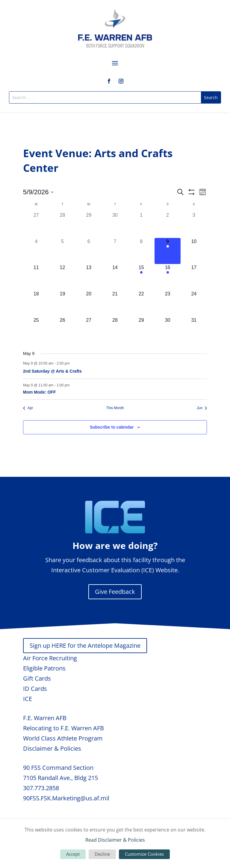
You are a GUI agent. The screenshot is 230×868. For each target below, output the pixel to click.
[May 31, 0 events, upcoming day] (194, 330)
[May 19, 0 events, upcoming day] (63, 304)
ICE (28, 699)
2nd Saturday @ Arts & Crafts (52, 371)
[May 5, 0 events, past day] (63, 251)
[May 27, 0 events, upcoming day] (89, 330)
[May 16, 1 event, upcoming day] (168, 277)
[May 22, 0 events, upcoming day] (141, 304)
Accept (73, 854)
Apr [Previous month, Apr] (28, 408)
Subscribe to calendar (112, 427)
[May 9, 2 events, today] (168, 251)
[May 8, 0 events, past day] (141, 251)
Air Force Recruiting (50, 658)
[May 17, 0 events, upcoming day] (194, 277)
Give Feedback (115, 592)
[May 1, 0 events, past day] (141, 225)
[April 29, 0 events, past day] (89, 225)
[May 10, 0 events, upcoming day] (194, 251)
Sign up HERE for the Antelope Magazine (85, 645)
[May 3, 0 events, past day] (194, 225)
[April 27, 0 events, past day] (36, 225)
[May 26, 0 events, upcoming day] (63, 330)
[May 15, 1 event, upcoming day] (141, 277)
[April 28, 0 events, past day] (63, 225)
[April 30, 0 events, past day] (115, 225)
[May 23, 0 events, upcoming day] (168, 304)
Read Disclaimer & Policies (115, 840)
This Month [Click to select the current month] (115, 408)
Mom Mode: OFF (40, 392)
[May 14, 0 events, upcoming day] (115, 277)
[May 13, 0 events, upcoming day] (89, 277)
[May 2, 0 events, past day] (168, 225)
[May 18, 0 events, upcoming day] (36, 304)
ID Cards (35, 689)
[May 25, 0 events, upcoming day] (36, 330)
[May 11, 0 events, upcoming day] (36, 277)
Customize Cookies (144, 854)
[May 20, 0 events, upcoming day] (89, 304)
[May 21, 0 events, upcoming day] (115, 304)
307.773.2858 (41, 788)
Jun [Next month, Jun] (202, 408)
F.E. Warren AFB (45, 718)
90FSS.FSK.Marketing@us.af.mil (66, 798)
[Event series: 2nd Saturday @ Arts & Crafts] (73, 363)
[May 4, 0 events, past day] (36, 251)
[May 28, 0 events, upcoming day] (115, 330)
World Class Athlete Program (63, 738)
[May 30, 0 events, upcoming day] (168, 330)
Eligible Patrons (44, 668)
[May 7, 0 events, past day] (115, 251)
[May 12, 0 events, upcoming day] (63, 277)
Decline (102, 854)
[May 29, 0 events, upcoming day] (141, 330)
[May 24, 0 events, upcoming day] (194, 304)
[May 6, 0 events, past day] (89, 251)
